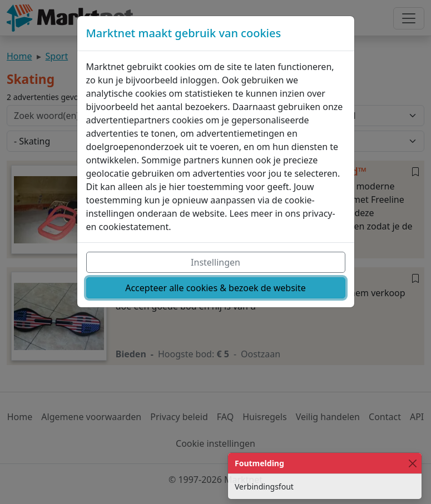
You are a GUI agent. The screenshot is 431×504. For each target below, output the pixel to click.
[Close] (412, 463)
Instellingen (215, 262)
